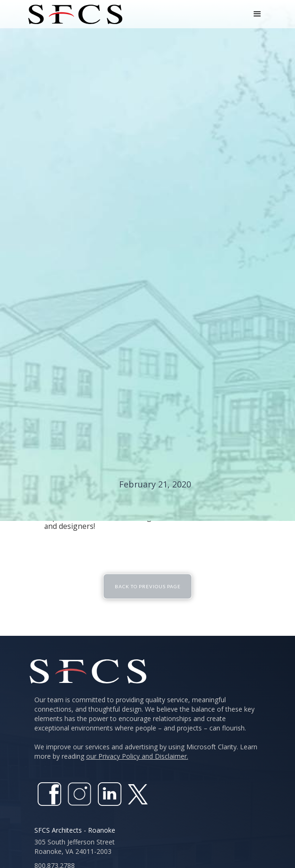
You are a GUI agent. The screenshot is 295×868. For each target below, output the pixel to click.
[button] (257, 14)
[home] (73, 14)
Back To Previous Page (148, 586)
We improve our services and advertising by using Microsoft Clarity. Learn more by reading (146, 751)
